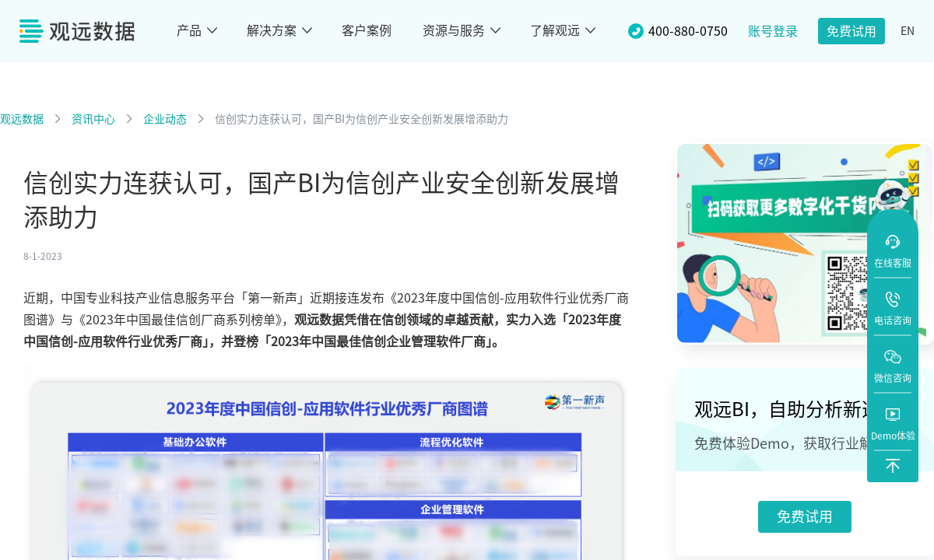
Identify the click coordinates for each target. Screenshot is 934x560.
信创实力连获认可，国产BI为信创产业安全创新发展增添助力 (362, 119)
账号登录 (773, 31)
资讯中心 (93, 119)
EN (908, 31)
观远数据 (22, 119)
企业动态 (165, 119)
